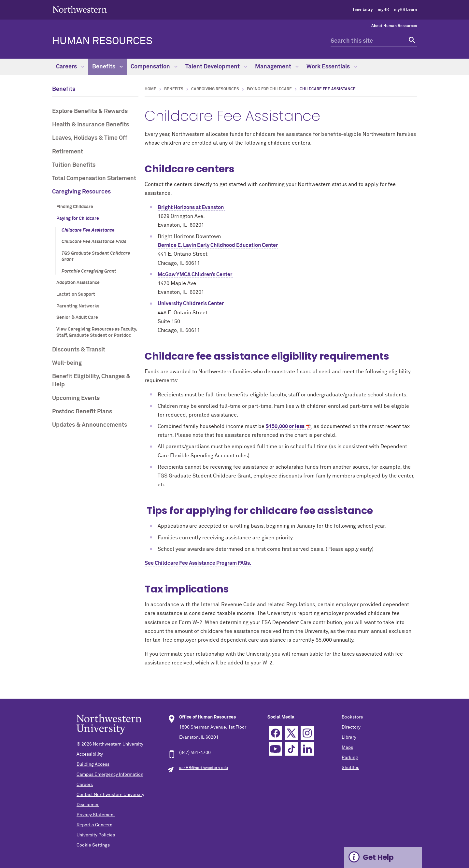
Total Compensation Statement (94, 178)
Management (277, 67)
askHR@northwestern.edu (204, 768)
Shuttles (350, 768)
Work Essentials (332, 67)
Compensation (154, 67)
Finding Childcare (75, 207)
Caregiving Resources (81, 192)
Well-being (67, 363)
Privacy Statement (96, 815)
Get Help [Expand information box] (378, 857)
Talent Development (216, 67)
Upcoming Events (76, 398)
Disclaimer (88, 805)
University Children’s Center (191, 304)
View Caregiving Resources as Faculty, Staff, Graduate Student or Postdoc (97, 333)
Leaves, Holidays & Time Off (90, 138)
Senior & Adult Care (77, 318)
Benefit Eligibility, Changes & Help (91, 381)
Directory (351, 727)
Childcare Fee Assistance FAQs (94, 242)
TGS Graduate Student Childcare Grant (96, 257)
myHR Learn (405, 10)
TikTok (291, 749)
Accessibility (90, 754)
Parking (350, 758)
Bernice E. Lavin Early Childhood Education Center (218, 245)
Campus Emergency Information (110, 775)
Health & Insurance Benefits (91, 125)
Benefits (107, 67)
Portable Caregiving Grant (89, 271)
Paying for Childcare (78, 219)
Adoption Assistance (78, 283)
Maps (347, 747)
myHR (383, 10)
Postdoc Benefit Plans (82, 412)
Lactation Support (76, 294)
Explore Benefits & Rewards (90, 111)
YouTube (275, 749)
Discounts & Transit (79, 350)
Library (349, 737)
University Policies (96, 835)
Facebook (275, 733)
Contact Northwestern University (110, 795)
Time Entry (362, 10)
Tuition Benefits (74, 165)
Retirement (68, 152)
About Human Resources (394, 26)
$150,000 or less (285, 426)
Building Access (93, 764)
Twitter (291, 733)
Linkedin (307, 749)
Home (150, 89)
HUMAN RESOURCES (102, 41)
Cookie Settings (93, 845)
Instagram (307, 733)
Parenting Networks (78, 306)
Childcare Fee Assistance (88, 230)
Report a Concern (94, 825)
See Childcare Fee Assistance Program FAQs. (198, 563)
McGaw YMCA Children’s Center (195, 275)
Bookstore (352, 717)
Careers (70, 67)
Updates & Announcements (90, 425)
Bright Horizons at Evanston (191, 207)
